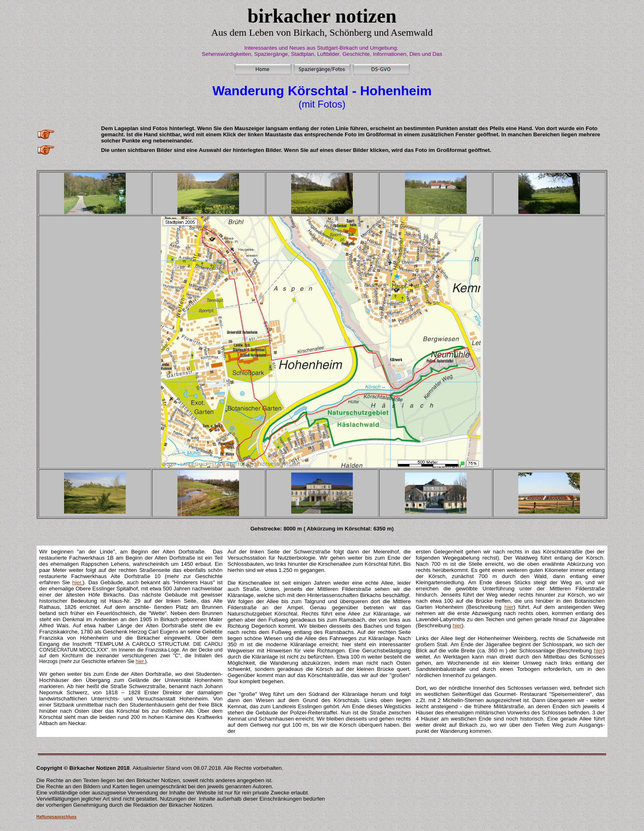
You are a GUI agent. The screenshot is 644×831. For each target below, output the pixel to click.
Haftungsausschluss (57, 817)
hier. (77, 582)
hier (509, 607)
